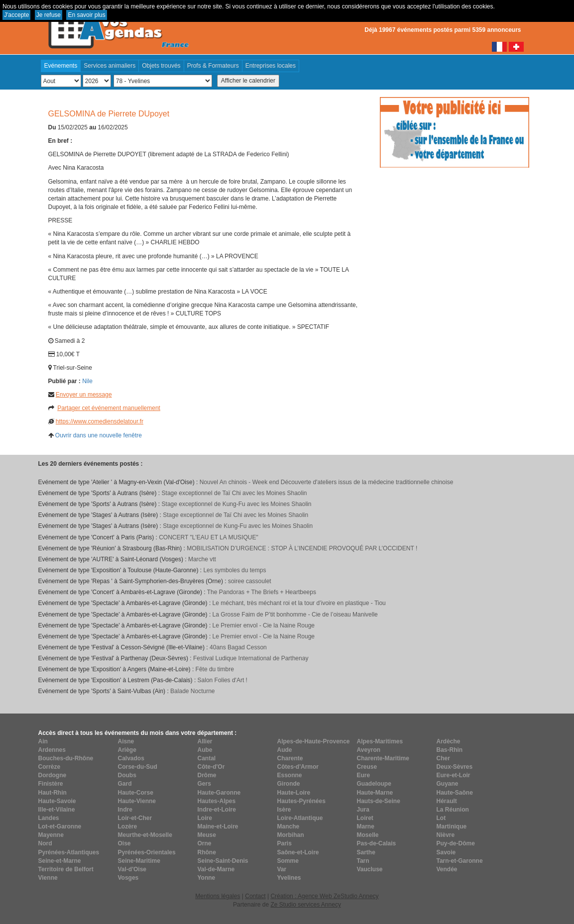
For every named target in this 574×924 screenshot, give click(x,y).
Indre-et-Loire (217, 810)
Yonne (207, 878)
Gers (204, 784)
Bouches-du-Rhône (66, 758)
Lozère (128, 826)
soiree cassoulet (250, 581)
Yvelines (289, 878)
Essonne (290, 775)
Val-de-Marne (216, 869)
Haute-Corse (136, 793)
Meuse (207, 835)
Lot (441, 818)
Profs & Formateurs (213, 66)
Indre (125, 810)
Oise (124, 843)
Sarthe (366, 852)
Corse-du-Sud (138, 767)
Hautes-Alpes (217, 801)
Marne (366, 826)
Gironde (289, 784)
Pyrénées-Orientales (147, 852)
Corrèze (50, 767)
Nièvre (446, 835)
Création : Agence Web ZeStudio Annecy (324, 896)
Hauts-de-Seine (379, 801)
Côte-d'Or (211, 767)
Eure (364, 775)
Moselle (368, 835)
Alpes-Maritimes (380, 741)
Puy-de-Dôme (456, 843)
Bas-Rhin (450, 750)
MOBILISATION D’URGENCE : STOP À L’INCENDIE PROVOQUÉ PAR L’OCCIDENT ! (302, 548)
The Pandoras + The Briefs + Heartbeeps (262, 592)
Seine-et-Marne (60, 861)
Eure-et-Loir (454, 775)
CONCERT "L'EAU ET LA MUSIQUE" (209, 537)
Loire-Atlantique (300, 818)
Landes (49, 818)
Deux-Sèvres (455, 767)
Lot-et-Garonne (60, 826)
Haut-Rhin (53, 793)
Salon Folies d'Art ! (223, 680)
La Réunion (453, 810)
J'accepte (16, 15)
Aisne (126, 741)
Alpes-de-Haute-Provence (314, 741)
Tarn (363, 861)
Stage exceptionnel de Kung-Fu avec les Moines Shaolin (237, 504)
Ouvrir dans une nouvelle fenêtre (99, 435)
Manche (288, 826)
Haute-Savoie (57, 801)
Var (282, 869)
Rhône (207, 852)
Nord (45, 843)
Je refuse (49, 15)
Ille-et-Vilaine (57, 810)
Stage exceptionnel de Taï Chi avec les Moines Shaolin (234, 493)
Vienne (48, 878)
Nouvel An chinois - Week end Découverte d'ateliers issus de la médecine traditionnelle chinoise (327, 482)
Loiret (365, 818)
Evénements (61, 66)
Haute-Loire (294, 793)
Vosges (128, 878)
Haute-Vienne (137, 801)
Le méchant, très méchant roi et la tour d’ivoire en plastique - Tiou (299, 603)
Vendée (447, 869)
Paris (285, 843)
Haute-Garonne (219, 793)
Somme (288, 861)
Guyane (448, 784)
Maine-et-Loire (218, 826)
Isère (284, 810)
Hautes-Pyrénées (301, 801)
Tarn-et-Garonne (460, 861)
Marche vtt (202, 559)
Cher (443, 758)
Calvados (131, 758)
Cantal (207, 758)
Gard (125, 784)
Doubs (127, 775)
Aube (205, 750)
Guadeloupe (374, 784)
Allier (205, 741)
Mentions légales (218, 896)
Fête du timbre (215, 669)
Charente (290, 758)
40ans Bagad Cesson (238, 647)
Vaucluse (370, 869)
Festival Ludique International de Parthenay (251, 658)
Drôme (207, 775)
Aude (285, 750)
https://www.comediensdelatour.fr (100, 421)
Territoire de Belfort (66, 869)
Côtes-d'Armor (298, 767)
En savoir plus (86, 15)
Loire (205, 818)
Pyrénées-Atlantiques (69, 852)
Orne (205, 843)
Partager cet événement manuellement (109, 408)
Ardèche (449, 741)
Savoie (446, 852)
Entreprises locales (271, 66)
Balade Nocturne (192, 691)
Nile (87, 381)
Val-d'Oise (132, 869)
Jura (363, 810)
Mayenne (51, 835)
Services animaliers (110, 66)
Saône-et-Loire (298, 852)
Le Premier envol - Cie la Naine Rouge (264, 625)
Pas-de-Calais (377, 843)
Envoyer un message (84, 395)
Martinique (452, 826)
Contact (255, 896)
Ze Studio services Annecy (305, 905)
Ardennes (52, 750)
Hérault (447, 801)
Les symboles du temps (234, 570)
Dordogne (53, 775)
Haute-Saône (455, 793)
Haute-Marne (375, 793)
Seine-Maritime (139, 861)
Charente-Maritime (383, 758)
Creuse (367, 767)
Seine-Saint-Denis (223, 861)
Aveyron (369, 750)
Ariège (127, 750)
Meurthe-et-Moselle (145, 835)
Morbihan (291, 835)
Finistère (51, 784)
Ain (43, 741)
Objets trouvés (161, 66)
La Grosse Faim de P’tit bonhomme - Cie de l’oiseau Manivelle (295, 615)
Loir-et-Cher (135, 818)
